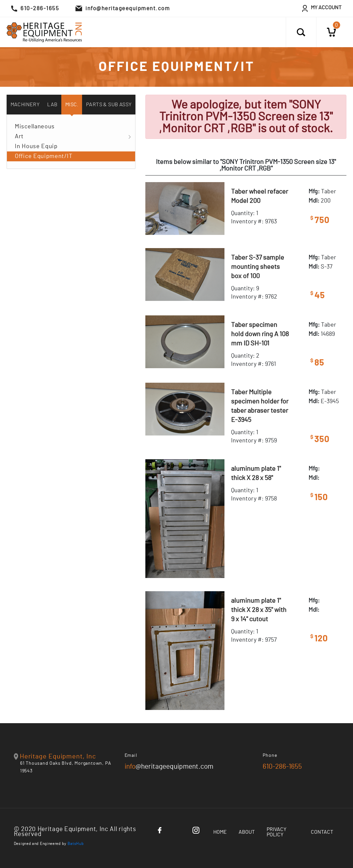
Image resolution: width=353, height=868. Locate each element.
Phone (270, 755)
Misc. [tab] (72, 105)
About (247, 832)
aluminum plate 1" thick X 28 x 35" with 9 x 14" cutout (259, 610)
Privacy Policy (277, 832)
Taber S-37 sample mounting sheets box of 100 (258, 267)
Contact (322, 832)
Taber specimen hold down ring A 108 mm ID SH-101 (260, 334)
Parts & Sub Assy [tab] (109, 105)
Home (220, 832)
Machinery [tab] (25, 105)
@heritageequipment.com (169, 767)
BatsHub (76, 844)
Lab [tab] (52, 105)
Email (131, 755)
